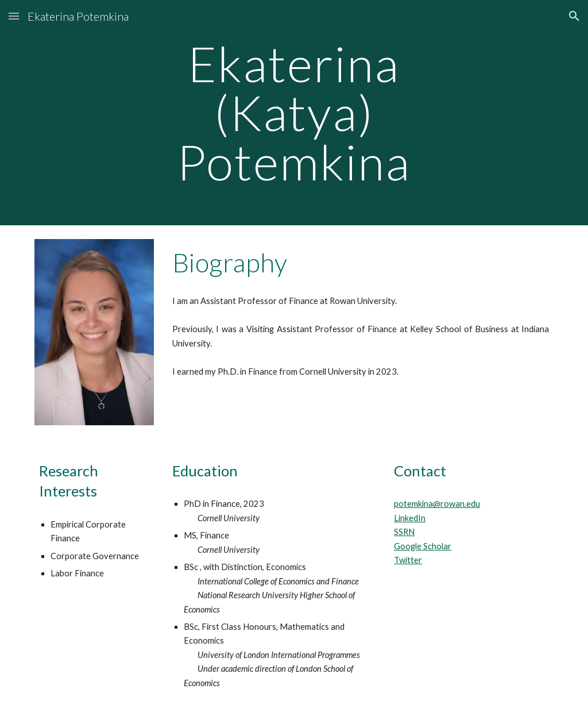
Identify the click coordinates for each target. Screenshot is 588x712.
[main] (294, 113)
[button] (14, 16)
